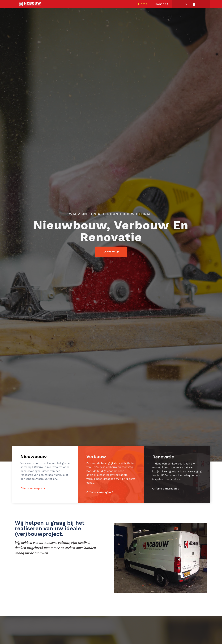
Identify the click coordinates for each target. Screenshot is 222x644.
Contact (162, 4)
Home (143, 4)
